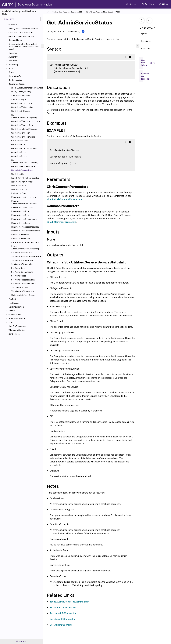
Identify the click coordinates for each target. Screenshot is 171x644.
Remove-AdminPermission (23, 208)
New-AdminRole (18, 186)
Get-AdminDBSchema (21, 111)
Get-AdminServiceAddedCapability (25, 161)
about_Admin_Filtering (21, 92)
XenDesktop (14, 334)
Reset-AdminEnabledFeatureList (26, 242)
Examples (13, 53)
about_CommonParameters (62, 222)
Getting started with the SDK (21, 36)
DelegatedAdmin (17, 84)
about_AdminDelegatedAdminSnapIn (26, 88)
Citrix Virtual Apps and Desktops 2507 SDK (103, 12)
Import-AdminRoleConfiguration (25, 178)
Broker (12, 72)
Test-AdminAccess (20, 288)
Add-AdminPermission (21, 96)
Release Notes (15, 40)
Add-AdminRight (19, 99)
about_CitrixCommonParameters (23, 29)
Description (146, 42)
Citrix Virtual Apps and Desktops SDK (67, 12)
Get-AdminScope (19, 152)
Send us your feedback (146, 76)
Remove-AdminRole (20, 215)
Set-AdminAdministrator (22, 253)
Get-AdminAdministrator (22, 103)
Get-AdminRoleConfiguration (24, 148)
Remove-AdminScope (21, 223)
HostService (14, 303)
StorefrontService (17, 318)
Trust (11, 322)
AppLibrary (13, 65)
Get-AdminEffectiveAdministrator (26, 121)
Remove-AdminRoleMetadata (24, 219)
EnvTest (12, 299)
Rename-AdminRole (20, 235)
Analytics (13, 61)
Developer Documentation (35, 5)
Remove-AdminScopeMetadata (25, 227)
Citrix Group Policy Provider (21, 32)
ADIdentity (13, 57)
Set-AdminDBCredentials (22, 264)
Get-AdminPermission (21, 133)
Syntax (144, 35)
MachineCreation (16, 307)
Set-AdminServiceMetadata (23, 284)
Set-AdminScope (19, 276)
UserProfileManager (18, 326)
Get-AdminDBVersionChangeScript (25, 116)
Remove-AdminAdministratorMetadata (24, 202)
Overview (13, 25)
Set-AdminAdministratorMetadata (26, 256)
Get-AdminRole (18, 145)
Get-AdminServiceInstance (23, 166)
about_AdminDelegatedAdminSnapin (69, 602)
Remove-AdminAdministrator (24, 197)
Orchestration (15, 315)
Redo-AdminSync (19, 193)
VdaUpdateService (17, 330)
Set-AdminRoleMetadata (22, 272)
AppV (11, 68)
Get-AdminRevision (20, 141)
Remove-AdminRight (20, 211)
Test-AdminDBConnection (23, 291)
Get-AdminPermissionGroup (23, 137)
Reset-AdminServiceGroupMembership (25, 248)
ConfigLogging (15, 80)
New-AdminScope (19, 190)
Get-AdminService (19, 156)
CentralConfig (15, 76)
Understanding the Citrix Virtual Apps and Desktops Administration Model (24, 47)
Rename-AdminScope (21, 239)
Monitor (12, 311)
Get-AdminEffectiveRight (22, 125)
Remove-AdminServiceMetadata (25, 231)
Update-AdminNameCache (23, 295)
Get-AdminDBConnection (22, 107)
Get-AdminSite (18, 174)
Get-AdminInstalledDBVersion (24, 129)
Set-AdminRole (18, 268)
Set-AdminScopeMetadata (23, 280)
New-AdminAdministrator (22, 182)
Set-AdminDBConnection (22, 260)
